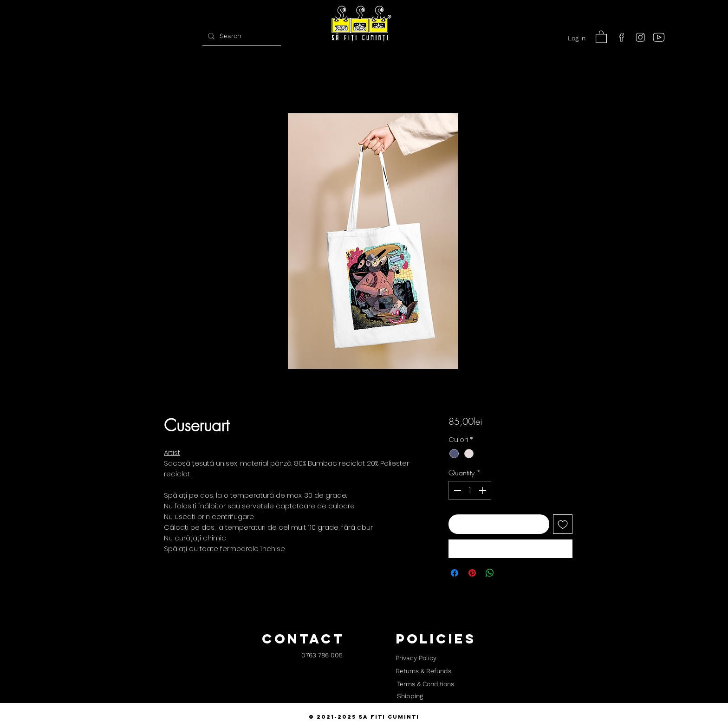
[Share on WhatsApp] (490, 573)
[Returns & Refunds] (423, 671)
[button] (601, 36)
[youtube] (659, 37)
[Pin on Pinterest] (472, 573)
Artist (172, 452)
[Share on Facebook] (455, 573)
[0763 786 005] (322, 656)
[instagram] (640, 37)
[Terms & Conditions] (425, 684)
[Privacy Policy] (416, 658)
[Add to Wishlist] (563, 524)
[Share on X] (507, 573)
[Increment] (483, 490)
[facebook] (622, 37)
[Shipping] (410, 696)
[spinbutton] (470, 490)
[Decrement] (456, 490)
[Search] (240, 36)
